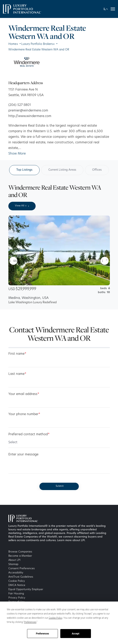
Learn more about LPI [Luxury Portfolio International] (71, 540)
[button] (106, 9)
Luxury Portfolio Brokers (37, 44)
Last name (17, 374)
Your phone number (24, 414)
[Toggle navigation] (113, 9)
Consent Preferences (21, 569)
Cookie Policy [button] (55, 618)
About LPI (14, 560)
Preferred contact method (29, 434)
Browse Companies (20, 552)
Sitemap (13, 564)
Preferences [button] (30, 622)
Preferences (43, 634)
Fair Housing (16, 594)
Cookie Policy (17, 581)
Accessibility (16, 573)
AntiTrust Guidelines (21, 577)
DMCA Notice (17, 585)
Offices (97, 170)
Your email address (24, 394)
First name (17, 354)
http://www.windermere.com (30, 116)
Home (12, 44)
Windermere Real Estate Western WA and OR (39, 50)
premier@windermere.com (28, 111)
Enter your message (23, 455)
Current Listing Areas (62, 170)
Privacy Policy (17, 598)
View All (22, 206)
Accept (76, 634)
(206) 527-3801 (20, 105)
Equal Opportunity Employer (26, 589)
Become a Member (20, 556)
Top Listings (24, 170)
